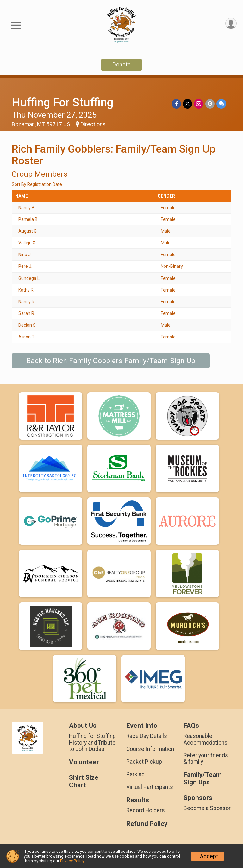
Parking (135, 774)
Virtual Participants (150, 787)
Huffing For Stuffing (62, 102)
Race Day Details (147, 736)
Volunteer (84, 762)
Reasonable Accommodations (206, 739)
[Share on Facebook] (177, 104)
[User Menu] (231, 24)
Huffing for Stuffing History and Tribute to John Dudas (92, 742)
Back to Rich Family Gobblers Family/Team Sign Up (111, 361)
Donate (121, 64)
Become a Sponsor (207, 808)
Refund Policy (147, 824)
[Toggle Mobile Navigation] (16, 25)
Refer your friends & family (206, 758)
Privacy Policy (72, 861)
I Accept (208, 856)
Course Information (150, 749)
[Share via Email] (210, 104)
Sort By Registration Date (37, 184)
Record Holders (146, 810)
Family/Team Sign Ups (203, 779)
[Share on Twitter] (188, 104)
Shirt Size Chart (84, 781)
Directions (93, 124)
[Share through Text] (221, 104)
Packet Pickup (144, 762)
